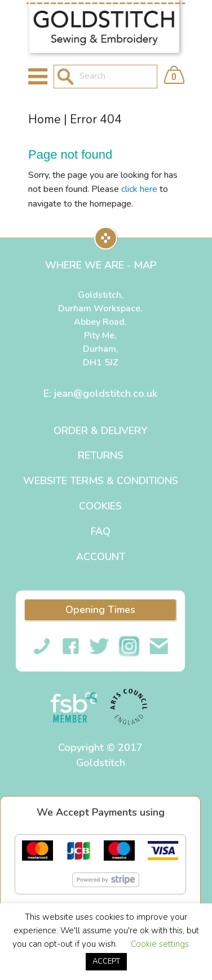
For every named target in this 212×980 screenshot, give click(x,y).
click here (139, 189)
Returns (101, 455)
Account (101, 557)
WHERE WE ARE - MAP (101, 265)
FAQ (101, 531)
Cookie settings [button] (160, 944)
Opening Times (100, 610)
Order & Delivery (100, 431)
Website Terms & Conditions (101, 481)
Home (45, 119)
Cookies (100, 506)
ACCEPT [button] (106, 961)
